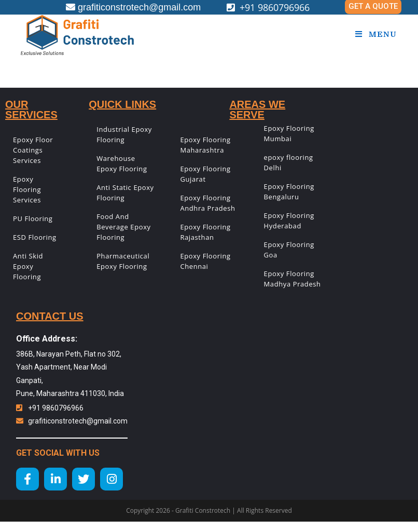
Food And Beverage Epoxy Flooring (123, 227)
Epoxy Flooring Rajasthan (205, 232)
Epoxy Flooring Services (27, 189)
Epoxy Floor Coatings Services (33, 150)
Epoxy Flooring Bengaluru (289, 192)
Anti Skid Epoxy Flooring (28, 266)
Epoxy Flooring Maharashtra (205, 145)
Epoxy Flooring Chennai (205, 261)
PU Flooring (33, 219)
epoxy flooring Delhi (289, 162)
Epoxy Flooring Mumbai (289, 133)
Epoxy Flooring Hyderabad (289, 221)
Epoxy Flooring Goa (289, 250)
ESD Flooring (35, 237)
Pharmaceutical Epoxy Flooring (123, 261)
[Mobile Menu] (376, 34)
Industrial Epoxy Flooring (124, 134)
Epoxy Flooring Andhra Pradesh (207, 203)
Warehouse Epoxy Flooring (122, 163)
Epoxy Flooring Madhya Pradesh (292, 279)
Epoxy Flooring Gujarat (205, 174)
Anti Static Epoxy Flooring (125, 193)
